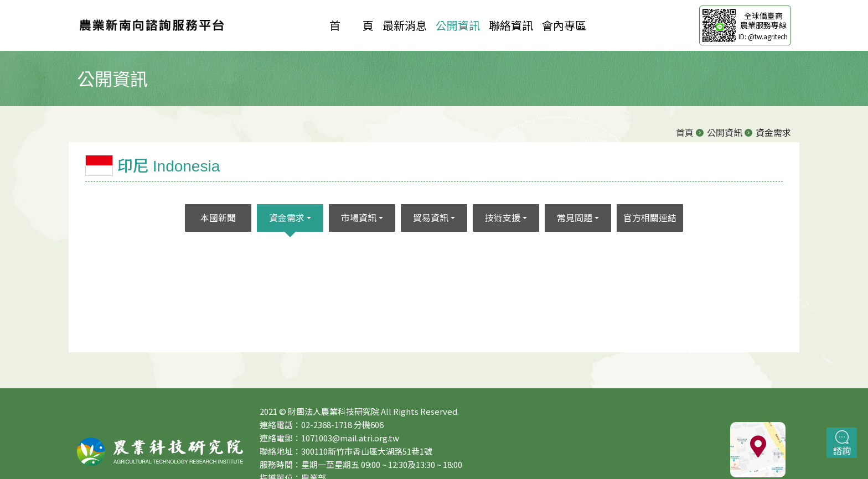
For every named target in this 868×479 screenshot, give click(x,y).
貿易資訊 (431, 217)
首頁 (685, 132)
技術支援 (503, 217)
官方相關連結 (650, 217)
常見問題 (575, 217)
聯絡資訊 (511, 25)
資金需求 (287, 217)
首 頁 (352, 25)
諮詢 (842, 444)
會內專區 (564, 25)
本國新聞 (218, 217)
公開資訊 (458, 25)
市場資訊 (359, 217)
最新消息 (405, 25)
